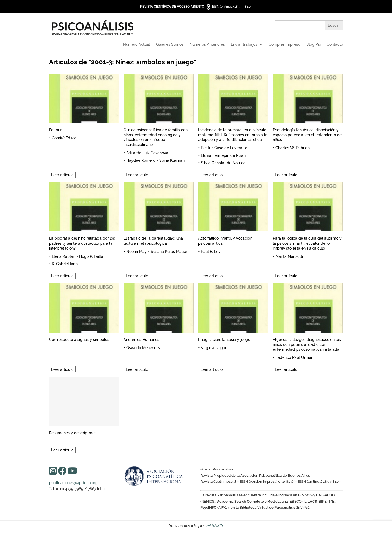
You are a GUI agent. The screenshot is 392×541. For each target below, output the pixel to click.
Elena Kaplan (63, 256)
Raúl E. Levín (212, 252)
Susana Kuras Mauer (169, 252)
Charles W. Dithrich (293, 148)
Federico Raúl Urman (294, 357)
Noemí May (137, 252)
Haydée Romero (141, 160)
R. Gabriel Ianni (65, 264)
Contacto (335, 45)
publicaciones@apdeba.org (73, 483)
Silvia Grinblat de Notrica (223, 163)
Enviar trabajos (244, 45)
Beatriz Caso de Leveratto (224, 148)
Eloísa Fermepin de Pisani (224, 155)
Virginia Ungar (214, 348)
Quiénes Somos (170, 45)
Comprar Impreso (284, 45)
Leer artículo (62, 175)
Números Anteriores (207, 45)
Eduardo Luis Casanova (147, 153)
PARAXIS (215, 526)
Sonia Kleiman (172, 160)
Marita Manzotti (289, 256)
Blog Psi (313, 45)
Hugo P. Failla (91, 256)
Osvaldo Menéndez (143, 348)
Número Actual (137, 45)
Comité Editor (64, 138)
